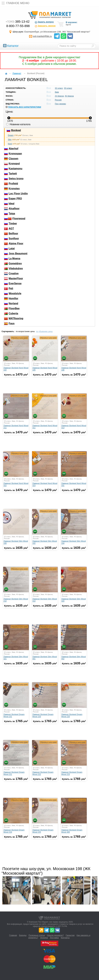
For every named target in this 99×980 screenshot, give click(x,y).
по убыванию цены (44, 331)
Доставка (54, 938)
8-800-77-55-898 (18, 26)
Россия (58, 100)
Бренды (23, 935)
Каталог (11, 46)
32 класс (59, 88)
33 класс (68, 88)
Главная (13, 935)
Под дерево (60, 104)
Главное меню (15, 3)
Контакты (65, 938)
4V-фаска (69, 96)
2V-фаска (59, 96)
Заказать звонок (45, 26)
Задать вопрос (44, 22)
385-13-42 (18, 22)
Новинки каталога (18, 124)
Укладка (44, 938)
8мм (57, 92)
